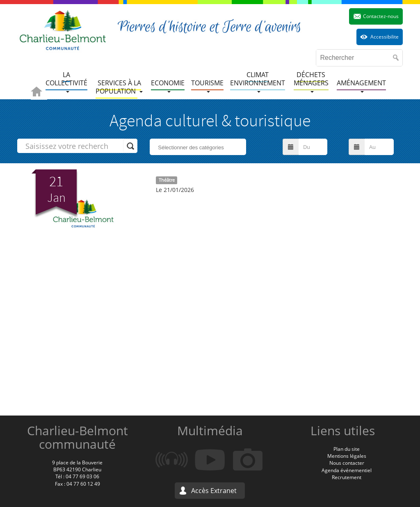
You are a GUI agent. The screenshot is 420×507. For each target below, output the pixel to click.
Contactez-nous (381, 16)
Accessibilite (385, 37)
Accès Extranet (214, 491)
